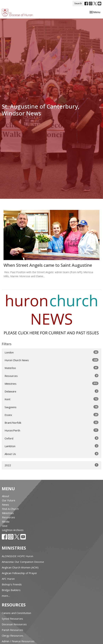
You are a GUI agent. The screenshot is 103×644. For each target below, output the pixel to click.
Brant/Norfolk (51, 423)
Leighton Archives (13, 530)
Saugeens (51, 407)
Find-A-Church (10, 509)
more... (6, 596)
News (5, 505)
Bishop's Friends (12, 584)
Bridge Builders (11, 590)
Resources (51, 376)
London (51, 352)
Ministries (51, 384)
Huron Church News (51, 360)
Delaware (51, 391)
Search (78, 3)
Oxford (51, 438)
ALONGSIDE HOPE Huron (17, 556)
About (6, 496)
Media (6, 521)
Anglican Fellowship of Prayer (19, 573)
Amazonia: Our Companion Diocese (23, 562)
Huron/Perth (51, 430)
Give (5, 526)
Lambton (51, 446)
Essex (51, 415)
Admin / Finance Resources (18, 641)
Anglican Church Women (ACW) (20, 567)
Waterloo (51, 368)
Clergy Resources (13, 636)
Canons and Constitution (16, 613)
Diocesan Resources (14, 624)
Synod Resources (12, 619)
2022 (51, 465)
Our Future (9, 500)
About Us (51, 454)
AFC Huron (8, 579)
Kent (51, 399)
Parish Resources (12, 630)
